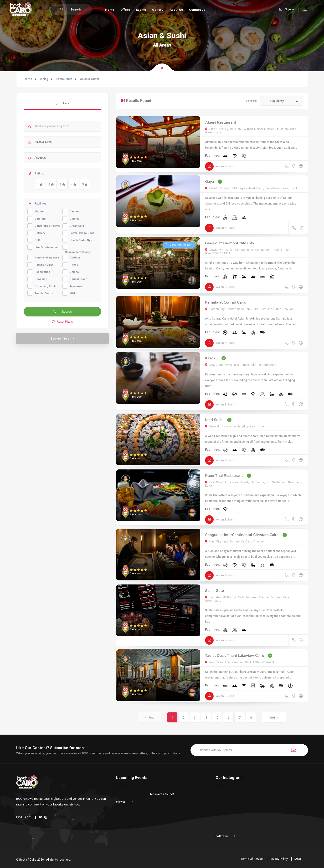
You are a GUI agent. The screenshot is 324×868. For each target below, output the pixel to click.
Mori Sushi (214, 420)
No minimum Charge (78, 252)
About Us (176, 10)
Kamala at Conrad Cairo (226, 302)
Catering (40, 219)
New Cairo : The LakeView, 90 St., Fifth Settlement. (240, 662)
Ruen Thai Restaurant (224, 476)
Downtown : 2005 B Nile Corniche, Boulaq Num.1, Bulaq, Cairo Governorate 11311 (248, 252)
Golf (37, 240)
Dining (44, 79)
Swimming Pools (46, 286)
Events (141, 10)
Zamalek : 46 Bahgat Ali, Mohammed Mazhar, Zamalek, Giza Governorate (247, 599)
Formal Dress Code (82, 233)
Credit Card (77, 226)
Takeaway (76, 286)
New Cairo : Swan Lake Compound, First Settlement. (241, 365)
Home (110, 10)
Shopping (41, 279)
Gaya (209, 182)
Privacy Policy (279, 859)
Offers (125, 10)
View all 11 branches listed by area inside (234, 426)
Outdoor (75, 258)
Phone (74, 265)
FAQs (297, 859)
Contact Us (197, 10)
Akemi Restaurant (221, 122)
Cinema (75, 219)
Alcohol (39, 212)
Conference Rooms (47, 226)
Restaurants (64, 79)
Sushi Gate (214, 591)
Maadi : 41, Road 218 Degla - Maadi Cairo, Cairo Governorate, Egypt (251, 188)
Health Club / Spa (81, 240)
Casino (74, 212)
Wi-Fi (73, 293)
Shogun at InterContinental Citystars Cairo (242, 535)
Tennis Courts (44, 293)
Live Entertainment (47, 247)
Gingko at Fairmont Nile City (230, 243)
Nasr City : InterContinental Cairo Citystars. (235, 542)
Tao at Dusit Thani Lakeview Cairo (235, 656)
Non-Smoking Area (47, 258)
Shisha (74, 272)
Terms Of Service (252, 859)
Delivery (40, 233)
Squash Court (79, 279)
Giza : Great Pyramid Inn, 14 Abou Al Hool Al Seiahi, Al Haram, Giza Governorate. (251, 131)
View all (124, 802)
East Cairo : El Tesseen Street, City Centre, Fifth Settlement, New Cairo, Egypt (254, 484)
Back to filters (62, 339)
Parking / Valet (44, 265)
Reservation (42, 272)
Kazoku (211, 358)
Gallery (158, 10)
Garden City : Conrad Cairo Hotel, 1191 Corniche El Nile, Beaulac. (250, 309)
